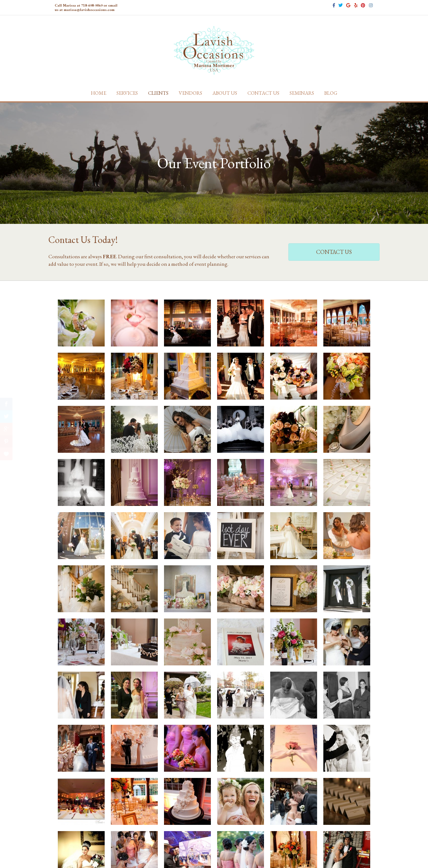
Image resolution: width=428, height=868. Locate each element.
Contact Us (263, 93)
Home (99, 93)
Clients (158, 93)
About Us (225, 93)
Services (127, 93)
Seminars (302, 93)
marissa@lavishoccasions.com (89, 10)
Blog (331, 93)
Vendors (190, 93)
